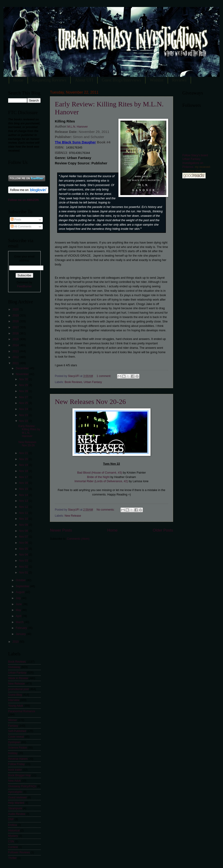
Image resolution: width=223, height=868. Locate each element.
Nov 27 (24, 397)
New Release (73, 516)
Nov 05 (24, 549)
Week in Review (18, 678)
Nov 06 (24, 543)
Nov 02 (24, 567)
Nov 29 (24, 385)
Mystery (13, 836)
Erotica (12, 825)
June (19, 604)
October (21, 580)
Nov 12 (24, 507)
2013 (16, 351)
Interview (14, 700)
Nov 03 (24, 561)
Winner (13, 720)
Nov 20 (24, 459)
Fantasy (13, 726)
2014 (16, 345)
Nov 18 (24, 471)
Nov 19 (24, 465)
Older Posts (163, 530)
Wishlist (156, 80)
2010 (16, 642)
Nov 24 (24, 409)
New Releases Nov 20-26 (90, 402)
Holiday (13, 753)
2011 (16, 363)
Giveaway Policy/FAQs (22, 786)
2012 (16, 357)
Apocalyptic (15, 792)
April (19, 616)
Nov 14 (24, 495)
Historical (14, 831)
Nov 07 (24, 537)
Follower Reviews (19, 852)
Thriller (12, 858)
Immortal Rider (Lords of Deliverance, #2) (101, 481)
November (23, 374)
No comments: (106, 510)
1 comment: (104, 376)
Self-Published (17, 731)
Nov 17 (24, 477)
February (22, 628)
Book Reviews (73, 382)
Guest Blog (15, 695)
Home (18, 80)
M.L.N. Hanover (78, 127)
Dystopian (14, 742)
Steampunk (15, 808)
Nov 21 (24, 453)
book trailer (15, 770)
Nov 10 (24, 519)
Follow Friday (16, 764)
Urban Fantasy (93, 382)
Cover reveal (16, 737)
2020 (16, 309)
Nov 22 (24, 421)
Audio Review (17, 814)
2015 (16, 339)
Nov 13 (24, 501)
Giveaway (14, 667)
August (21, 592)
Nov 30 (24, 379)
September (23, 586)
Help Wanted (16, 803)
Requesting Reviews (49, 80)
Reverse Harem (18, 759)
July (19, 598)
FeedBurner (24, 286)
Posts (16, 220)
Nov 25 (24, 403)
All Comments (21, 227)
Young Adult (15, 706)
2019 (16, 315)
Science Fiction (18, 748)
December (23, 368)
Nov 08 (24, 531)
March (20, 622)
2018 (16, 321)
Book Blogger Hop (19, 775)
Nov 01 (24, 573)
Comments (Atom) (78, 539)
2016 (16, 333)
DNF (11, 819)
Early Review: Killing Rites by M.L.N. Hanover (29, 431)
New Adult (14, 781)
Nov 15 (24, 489)
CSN (11, 841)
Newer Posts (61, 530)
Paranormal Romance (22, 711)
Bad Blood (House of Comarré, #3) (100, 473)
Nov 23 (24, 415)
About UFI (84, 80)
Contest (13, 847)
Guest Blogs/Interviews (121, 80)
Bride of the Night (98, 477)
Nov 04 (24, 555)
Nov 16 (24, 483)
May (19, 610)
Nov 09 (24, 525)
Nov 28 (24, 391)
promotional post (18, 689)
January (21, 634)
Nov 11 (24, 513)
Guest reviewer (17, 797)
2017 (16, 327)
